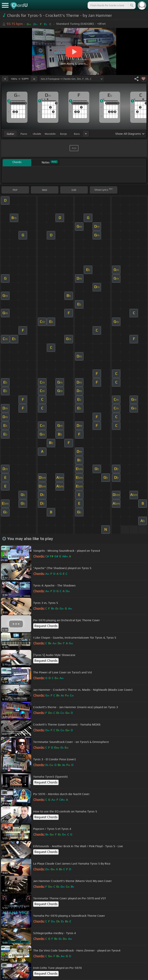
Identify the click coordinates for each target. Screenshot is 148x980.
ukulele (37, 134)
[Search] (132, 5)
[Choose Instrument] (86, 134)
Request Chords (46, 626)
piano (24, 134)
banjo (63, 134)
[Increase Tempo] (34, 79)
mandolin (50, 134)
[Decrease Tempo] (5, 79)
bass (77, 134)
